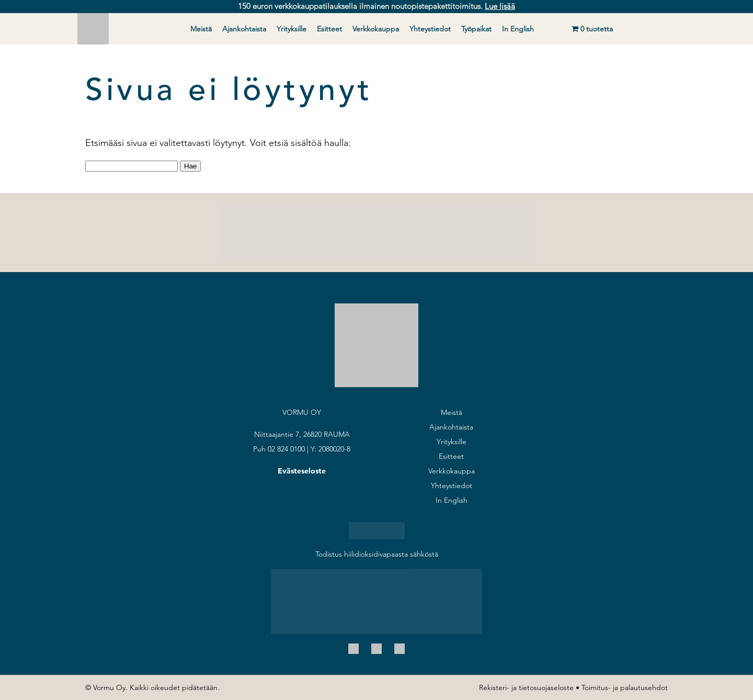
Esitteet (329, 29)
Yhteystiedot (430, 29)
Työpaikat (476, 29)
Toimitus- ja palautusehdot (625, 687)
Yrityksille (292, 29)
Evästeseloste (302, 471)
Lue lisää (500, 6)
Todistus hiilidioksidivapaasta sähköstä (377, 554)
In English (518, 29)
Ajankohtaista (244, 29)
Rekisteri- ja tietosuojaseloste (526, 687)
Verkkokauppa (376, 29)
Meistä (201, 29)
